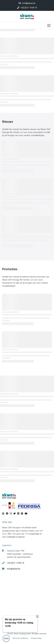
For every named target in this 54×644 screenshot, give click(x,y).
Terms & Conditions (20, 638)
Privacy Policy (36, 638)
